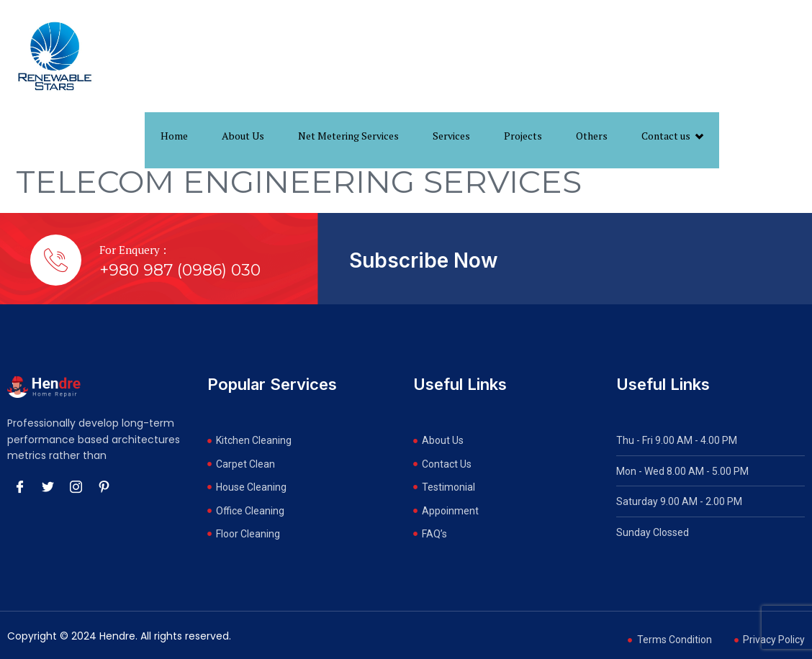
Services (451, 136)
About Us (243, 136)
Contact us (672, 136)
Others (592, 136)
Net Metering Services (348, 136)
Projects (523, 136)
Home (174, 136)
